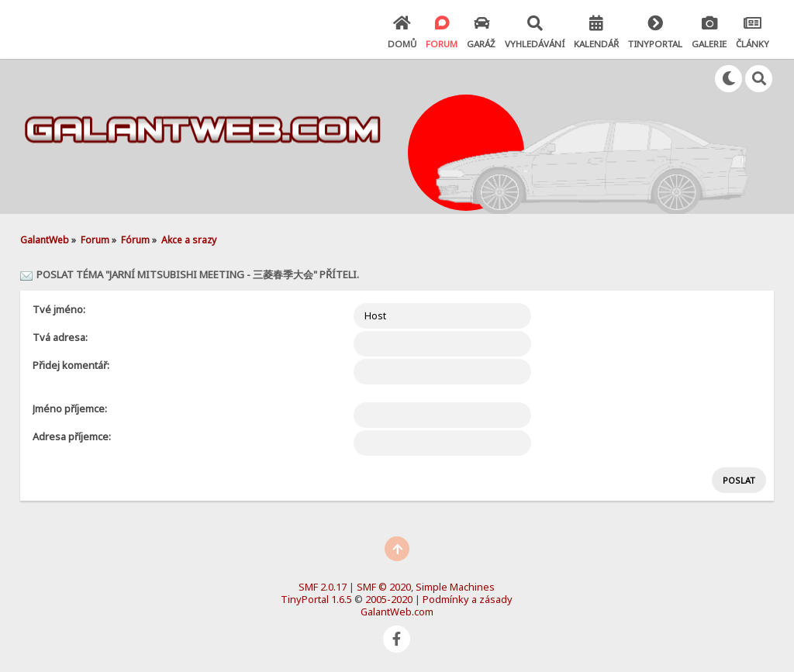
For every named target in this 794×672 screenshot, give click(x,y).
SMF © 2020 (384, 587)
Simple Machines (455, 587)
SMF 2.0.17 (323, 587)
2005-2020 (389, 599)
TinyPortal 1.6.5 (316, 599)
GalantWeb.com (397, 612)
